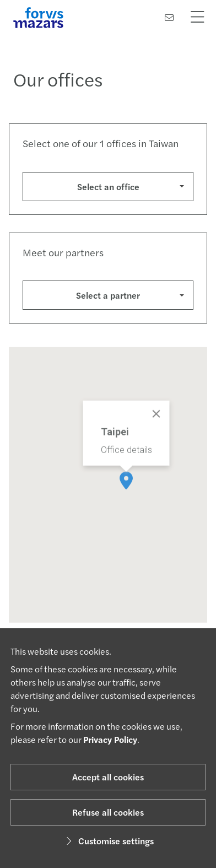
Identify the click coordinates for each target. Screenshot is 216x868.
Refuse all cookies (108, 812)
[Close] (156, 423)
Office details (126, 459)
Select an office (108, 187)
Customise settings (108, 841)
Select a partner (108, 295)
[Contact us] (169, 17)
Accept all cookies (108, 777)
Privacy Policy (110, 739)
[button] (126, 489)
